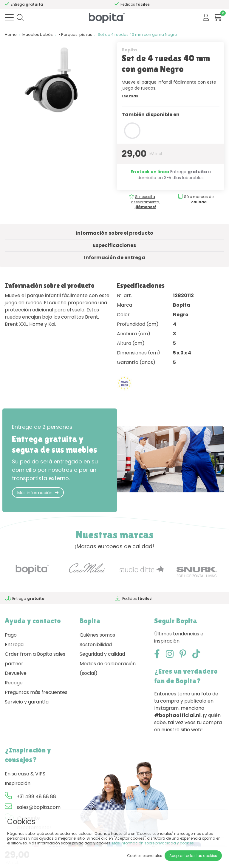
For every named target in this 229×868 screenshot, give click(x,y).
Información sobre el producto (114, 233)
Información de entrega (115, 258)
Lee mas (130, 96)
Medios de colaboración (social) (108, 668)
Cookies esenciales (145, 856)
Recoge (14, 683)
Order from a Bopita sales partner (35, 659)
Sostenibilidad (96, 645)
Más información (38, 493)
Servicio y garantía (27, 702)
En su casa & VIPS (25, 774)
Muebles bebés (38, 34)
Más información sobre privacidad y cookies (153, 843)
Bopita (129, 50)
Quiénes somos (97, 635)
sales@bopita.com (39, 807)
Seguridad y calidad (102, 654)
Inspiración (18, 783)
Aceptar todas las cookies (193, 856)
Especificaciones (114, 245)
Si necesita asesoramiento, (52, 4)
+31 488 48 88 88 (36, 796)
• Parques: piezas (75, 34)
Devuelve (16, 673)
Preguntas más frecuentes (36, 692)
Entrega (14, 645)
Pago (11, 635)
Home (11, 34)
